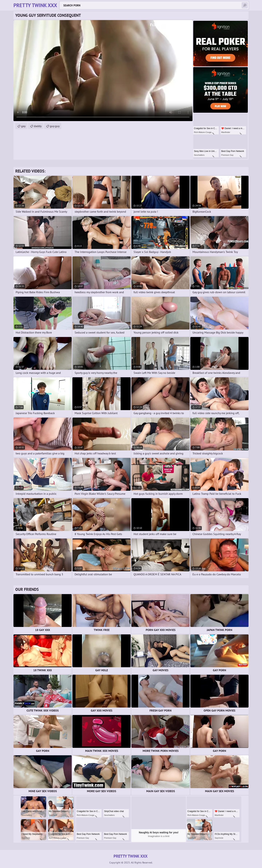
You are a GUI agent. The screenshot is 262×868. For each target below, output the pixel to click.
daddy (38, 126)
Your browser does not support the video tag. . (103, 71)
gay (23, 126)
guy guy (55, 126)
